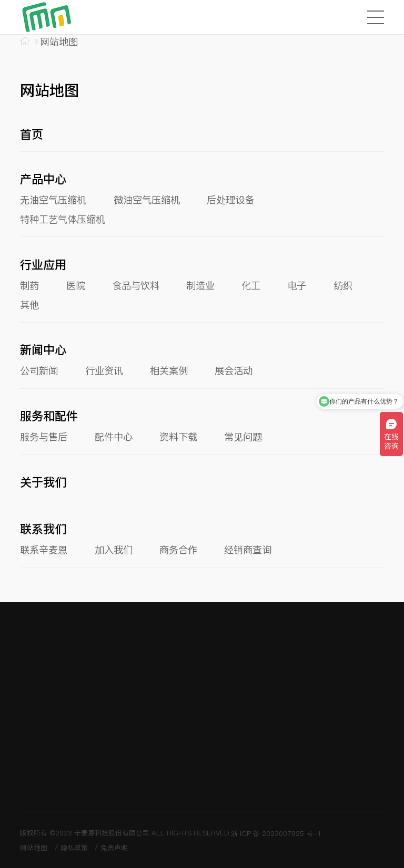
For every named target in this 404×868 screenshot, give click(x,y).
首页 (32, 135)
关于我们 (43, 482)
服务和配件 (49, 416)
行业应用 (43, 265)
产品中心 (43, 179)
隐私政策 (74, 848)
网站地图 (34, 848)
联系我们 (43, 529)
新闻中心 (43, 350)
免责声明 (114, 848)
